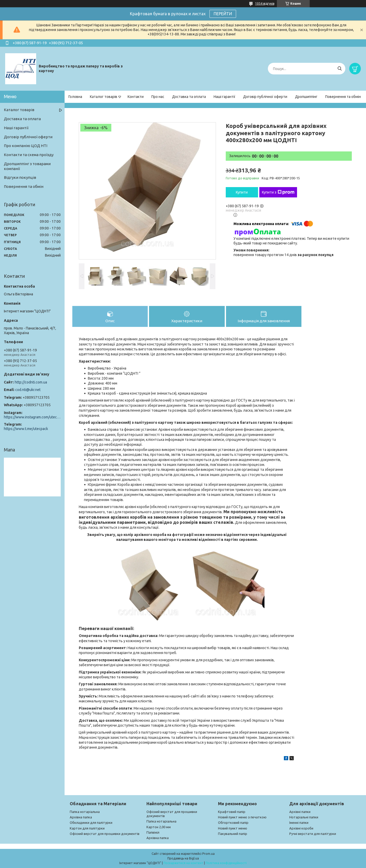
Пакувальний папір (233, 834)
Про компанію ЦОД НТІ (26, 146)
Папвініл (153, 832)
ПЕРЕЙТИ (223, 14)
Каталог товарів (104, 97)
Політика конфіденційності (226, 863)
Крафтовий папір (232, 812)
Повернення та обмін (343, 97)
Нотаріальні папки (304, 817)
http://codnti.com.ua (31, 382)
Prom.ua (208, 854)
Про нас (158, 97)
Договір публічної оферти (265, 97)
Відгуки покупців (20, 177)
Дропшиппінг (306, 97)
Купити (242, 192)
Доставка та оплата (189, 97)
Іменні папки (299, 823)
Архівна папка (81, 817)
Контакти (136, 97)
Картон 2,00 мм (159, 827)
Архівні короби (301, 828)
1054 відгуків (265, 3)
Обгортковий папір (233, 823)
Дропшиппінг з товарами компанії (27, 166)
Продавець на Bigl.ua (183, 858)
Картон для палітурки (87, 828)
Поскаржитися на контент (183, 863)
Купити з (278, 192)
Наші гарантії (224, 97)
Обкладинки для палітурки (91, 823)
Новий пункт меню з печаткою (242, 817)
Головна (75, 97)
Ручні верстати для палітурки (313, 834)
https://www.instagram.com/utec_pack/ (32, 417)
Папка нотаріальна (85, 812)
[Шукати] (340, 69)
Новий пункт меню (233, 828)
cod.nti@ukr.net (28, 390)
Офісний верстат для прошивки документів (105, 834)
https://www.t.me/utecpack (26, 429)
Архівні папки (300, 812)
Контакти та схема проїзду (29, 155)
